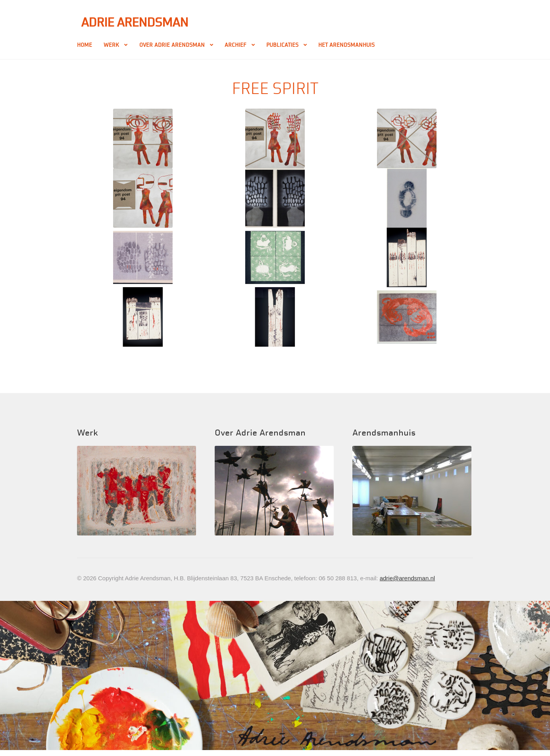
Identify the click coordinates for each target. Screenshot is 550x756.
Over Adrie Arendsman (172, 45)
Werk (111, 45)
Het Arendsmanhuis (346, 45)
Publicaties (282, 45)
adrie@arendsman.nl (407, 578)
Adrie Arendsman (135, 23)
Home (85, 45)
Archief (236, 45)
